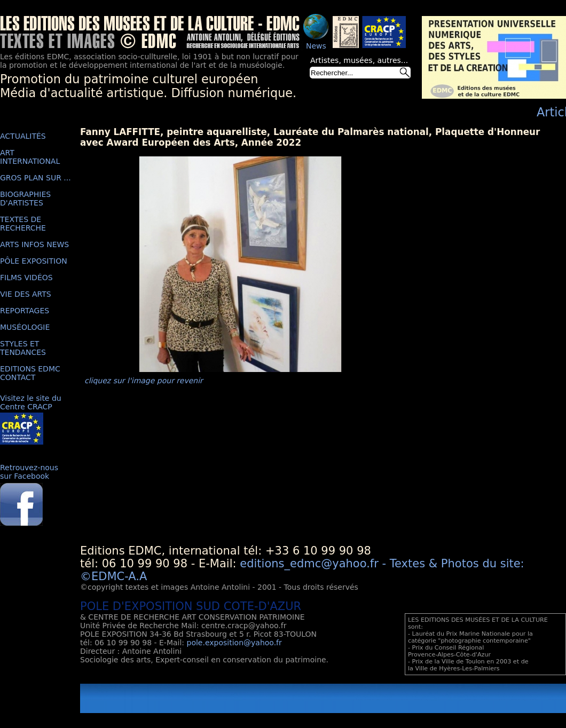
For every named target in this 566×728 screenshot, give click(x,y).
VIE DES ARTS (26, 294)
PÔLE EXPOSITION (34, 261)
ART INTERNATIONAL (30, 157)
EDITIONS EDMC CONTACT (30, 373)
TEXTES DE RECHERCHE (23, 224)
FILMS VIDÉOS (26, 278)
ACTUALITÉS (23, 136)
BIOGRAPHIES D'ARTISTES (25, 199)
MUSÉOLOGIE (25, 327)
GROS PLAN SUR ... (36, 178)
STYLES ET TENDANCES (23, 348)
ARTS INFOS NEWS (34, 244)
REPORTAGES (25, 311)
